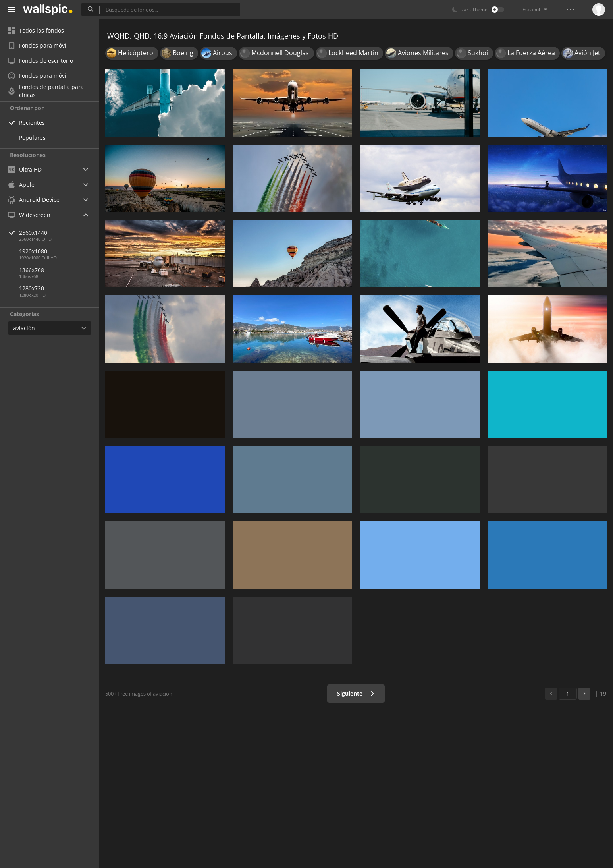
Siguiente (356, 693)
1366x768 (32, 270)
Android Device (34, 200)
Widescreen (29, 215)
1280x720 (32, 288)
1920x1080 (33, 251)
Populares (32, 138)
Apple (21, 185)
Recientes (32, 123)
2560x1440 (59, 233)
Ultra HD (25, 169)
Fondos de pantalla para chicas (46, 91)
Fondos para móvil (38, 45)
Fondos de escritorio (40, 61)
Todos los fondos (36, 30)
